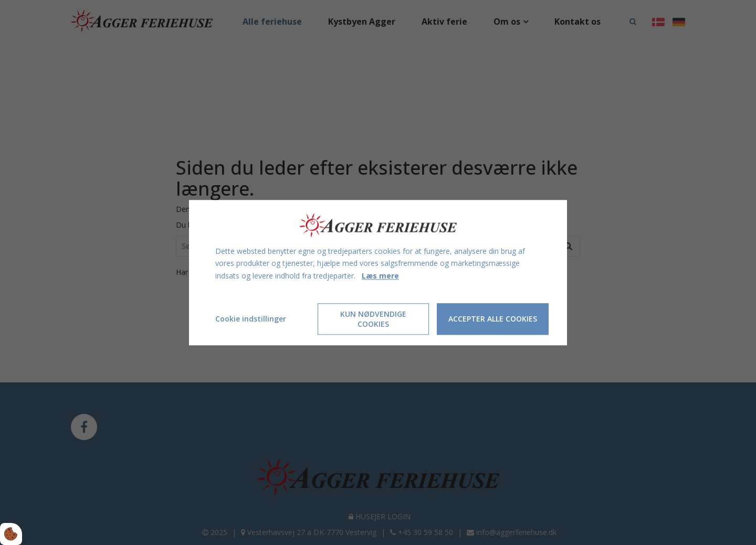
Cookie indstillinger (251, 319)
